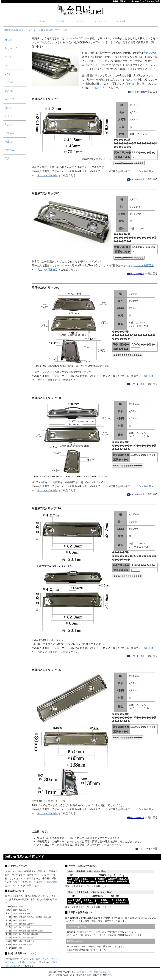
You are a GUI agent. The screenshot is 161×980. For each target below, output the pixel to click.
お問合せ (80, 21)
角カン (8, 108)
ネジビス (10, 99)
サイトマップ (101, 21)
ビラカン (10, 82)
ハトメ (8, 57)
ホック (8, 65)
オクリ (8, 116)
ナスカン (10, 91)
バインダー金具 (34, 30)
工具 (7, 159)
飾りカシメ (11, 48)
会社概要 (60, 21)
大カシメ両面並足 (47, 175)
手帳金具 (10, 150)
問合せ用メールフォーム (90, 932)
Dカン (8, 74)
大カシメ (148, 53)
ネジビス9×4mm (99, 88)
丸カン (8, 125)
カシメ (134, 80)
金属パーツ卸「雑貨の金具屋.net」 (96, 972)
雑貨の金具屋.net (13, 30)
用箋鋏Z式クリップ (57, 30)
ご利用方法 (40, 21)
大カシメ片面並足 (144, 171)
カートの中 (121, 21)
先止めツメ (11, 142)
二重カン (10, 133)
